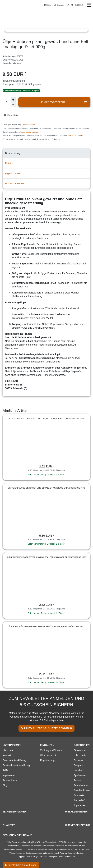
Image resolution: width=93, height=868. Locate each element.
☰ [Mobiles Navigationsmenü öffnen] (89, 5)
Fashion (78, 780)
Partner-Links (10, 780)
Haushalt (78, 770)
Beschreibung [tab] (13, 153)
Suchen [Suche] (59, 5)
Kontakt (7, 755)
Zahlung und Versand (52, 750)
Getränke (79, 760)
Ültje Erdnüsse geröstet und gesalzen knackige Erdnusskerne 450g (46, 488)
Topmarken (80, 805)
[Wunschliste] (67, 5)
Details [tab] (9, 163)
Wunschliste (11, 115)
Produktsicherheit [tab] (15, 183)
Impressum (9, 775)
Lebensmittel (80, 755)
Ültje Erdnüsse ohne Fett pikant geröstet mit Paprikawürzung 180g (46, 626)
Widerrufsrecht (48, 755)
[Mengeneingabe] (7, 102)
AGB (5, 770)
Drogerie (78, 765)
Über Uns (8, 750)
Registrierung (47, 760)
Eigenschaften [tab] (13, 173)
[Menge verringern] (13, 104)
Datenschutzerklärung (14, 760)
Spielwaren (80, 775)
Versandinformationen (29, 132)
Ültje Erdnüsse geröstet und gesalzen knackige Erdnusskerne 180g (46, 419)
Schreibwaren (81, 785)
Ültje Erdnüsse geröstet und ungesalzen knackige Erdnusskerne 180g (46, 557)
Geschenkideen (82, 790)
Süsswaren (80, 750)
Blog (48, 5)
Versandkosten (29, 125)
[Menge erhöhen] (13, 100)
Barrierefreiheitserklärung (16, 765)
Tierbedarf (79, 800)
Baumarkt (79, 795)
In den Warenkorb (64, 102)
